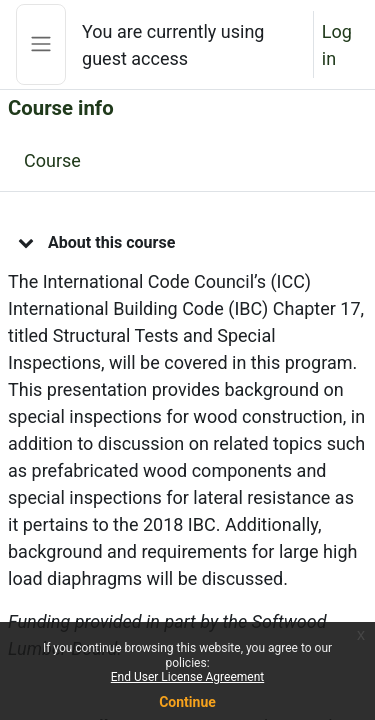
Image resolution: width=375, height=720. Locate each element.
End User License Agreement (187, 677)
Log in (337, 45)
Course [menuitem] (52, 160)
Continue (187, 702)
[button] (26, 242)
